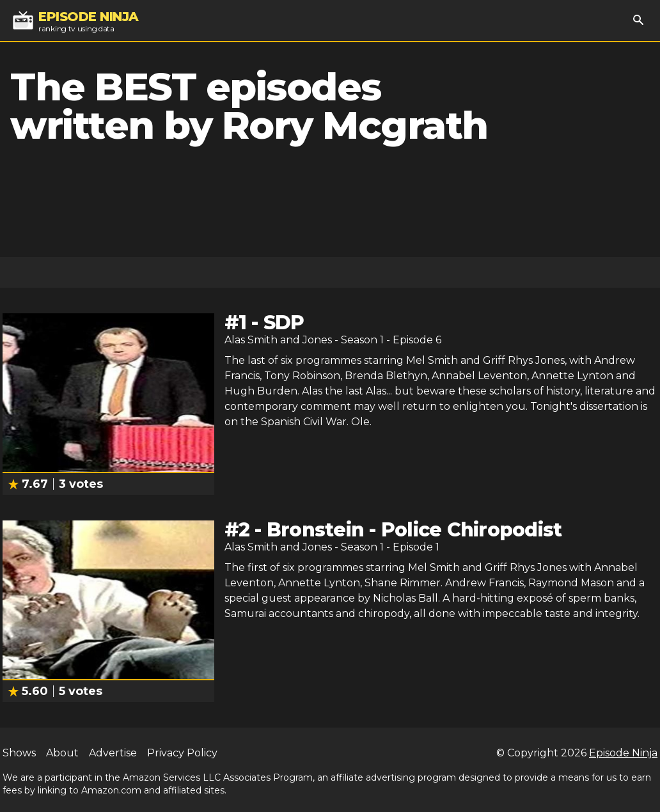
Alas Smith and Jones (278, 340)
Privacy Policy (182, 753)
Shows (19, 753)
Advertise (113, 753)
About (62, 753)
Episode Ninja (623, 753)
